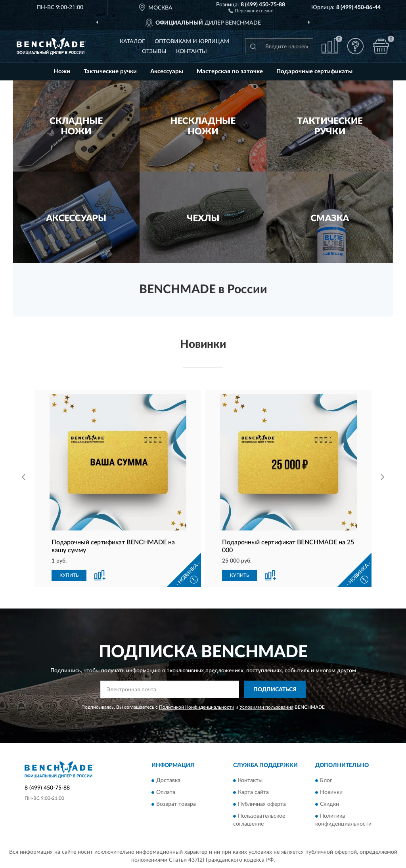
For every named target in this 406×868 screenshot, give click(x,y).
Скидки (329, 804)
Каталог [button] (132, 42)
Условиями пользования (266, 707)
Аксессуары (167, 72)
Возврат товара (176, 804)
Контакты (192, 52)
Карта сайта (253, 792)
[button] (251, 10)
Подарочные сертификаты (314, 72)
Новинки (331, 792)
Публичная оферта (262, 804)
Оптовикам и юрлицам (192, 42)
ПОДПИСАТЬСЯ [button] (275, 690)
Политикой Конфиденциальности (197, 707)
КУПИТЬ (69, 575)
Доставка (168, 780)
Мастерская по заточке (230, 72)
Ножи (62, 72)
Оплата (166, 792)
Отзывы (154, 52)
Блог (326, 780)
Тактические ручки (110, 72)
